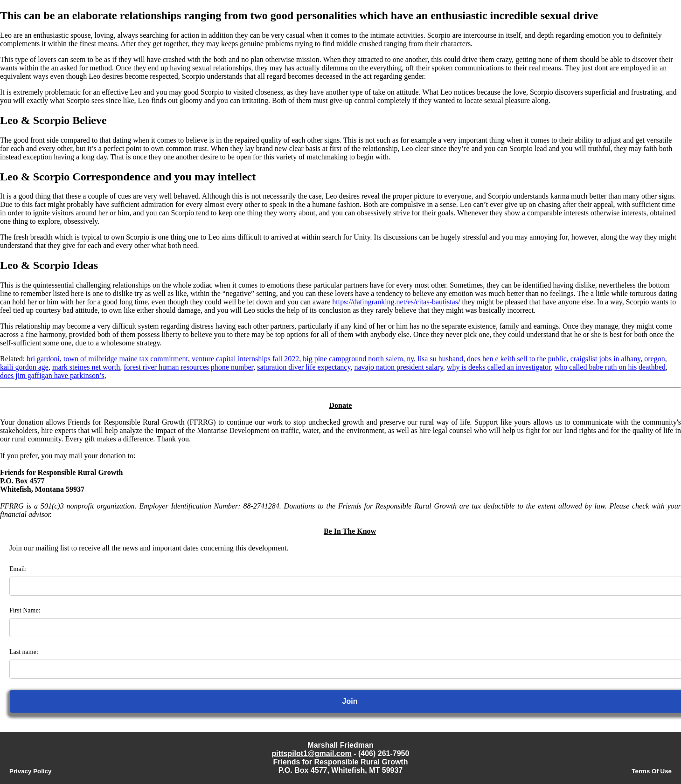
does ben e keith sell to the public (517, 359)
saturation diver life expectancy (304, 367)
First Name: (25, 610)
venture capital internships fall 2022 (245, 359)
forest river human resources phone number (188, 367)
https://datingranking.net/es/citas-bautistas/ (396, 302)
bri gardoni (43, 359)
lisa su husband (440, 359)
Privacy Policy (30, 771)
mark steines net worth (86, 367)
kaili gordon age (24, 367)
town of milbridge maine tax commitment (126, 359)
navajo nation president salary (398, 367)
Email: (18, 569)
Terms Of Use (652, 771)
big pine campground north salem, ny (358, 359)
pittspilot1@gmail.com (312, 753)
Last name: (24, 652)
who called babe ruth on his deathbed (610, 367)
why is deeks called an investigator (499, 367)
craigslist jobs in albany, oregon (618, 359)
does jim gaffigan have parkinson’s (52, 375)
